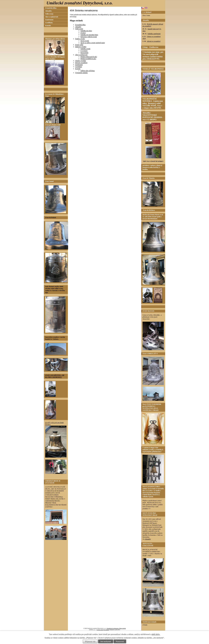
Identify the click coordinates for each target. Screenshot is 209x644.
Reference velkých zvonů (89, 37)
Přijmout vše (90, 641)
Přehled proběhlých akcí (88, 59)
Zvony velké (79, 45)
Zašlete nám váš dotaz (88, 71)
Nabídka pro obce (86, 31)
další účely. (156, 634)
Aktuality (78, 27)
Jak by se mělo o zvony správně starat (93, 43)
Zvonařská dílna (80, 25)
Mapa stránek (123, 628)
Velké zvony (79, 29)
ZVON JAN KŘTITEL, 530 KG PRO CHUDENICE (55, 376)
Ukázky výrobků (81, 61)
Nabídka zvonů (85, 49)
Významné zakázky (81, 73)
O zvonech (84, 51)
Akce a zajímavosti (81, 55)
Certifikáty (79, 67)
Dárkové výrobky (81, 47)
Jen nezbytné (106, 641)
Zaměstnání (79, 65)
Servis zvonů (85, 41)
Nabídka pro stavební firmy (89, 35)
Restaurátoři (84, 53)
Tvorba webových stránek (103, 630)
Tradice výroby (80, 39)
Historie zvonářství (81, 63)
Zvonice (83, 33)
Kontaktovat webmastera (113, 628)
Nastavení (120, 641)
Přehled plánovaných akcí (89, 57)
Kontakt (78, 69)
